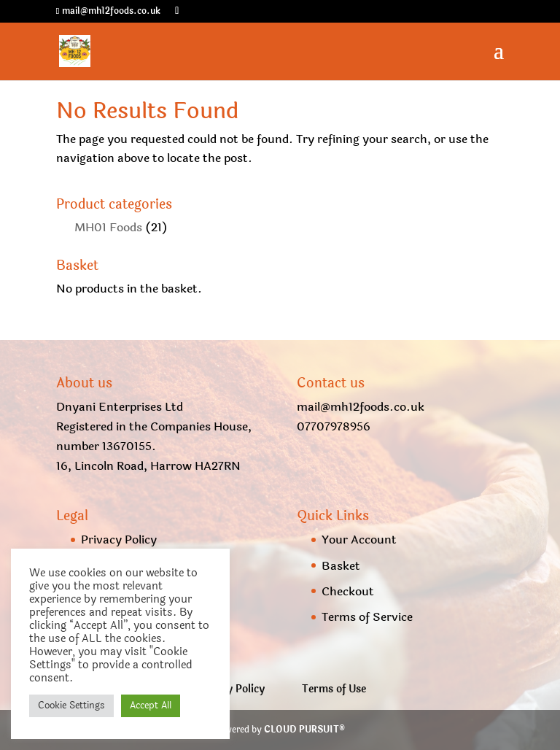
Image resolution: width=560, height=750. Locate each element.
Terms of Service (367, 617)
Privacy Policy (119, 540)
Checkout (348, 591)
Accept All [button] (151, 705)
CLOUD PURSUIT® (304, 730)
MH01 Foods (108, 227)
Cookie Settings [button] (71, 705)
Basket (341, 566)
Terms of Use (334, 689)
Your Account (359, 540)
